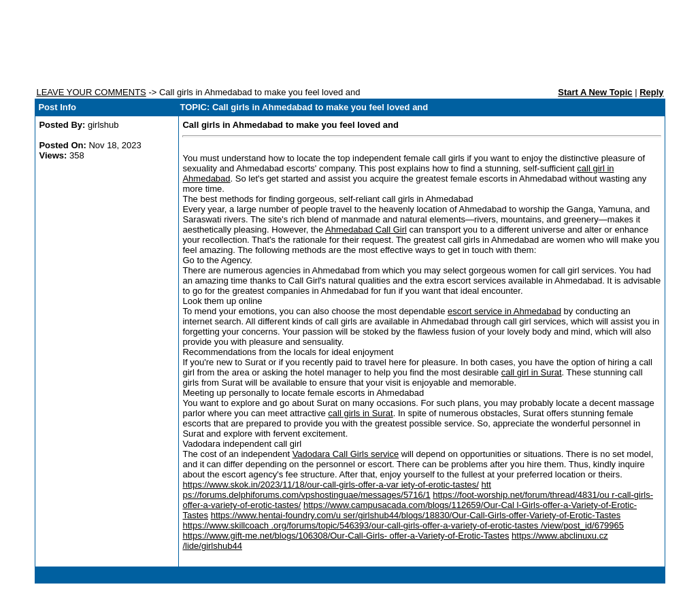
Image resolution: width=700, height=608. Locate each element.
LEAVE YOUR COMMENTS (91, 92)
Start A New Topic (595, 92)
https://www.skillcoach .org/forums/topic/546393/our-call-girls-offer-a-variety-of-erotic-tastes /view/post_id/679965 (403, 525)
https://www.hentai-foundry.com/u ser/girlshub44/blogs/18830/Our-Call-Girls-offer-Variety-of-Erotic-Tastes (416, 515)
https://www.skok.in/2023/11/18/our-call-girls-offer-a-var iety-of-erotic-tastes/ (330, 485)
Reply (651, 92)
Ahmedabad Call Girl (366, 230)
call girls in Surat (360, 413)
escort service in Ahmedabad (504, 311)
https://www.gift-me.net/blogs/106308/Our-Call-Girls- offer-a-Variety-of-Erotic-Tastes (346, 536)
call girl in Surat (532, 372)
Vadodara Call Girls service (346, 454)
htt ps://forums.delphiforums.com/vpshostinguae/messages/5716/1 (337, 490)
